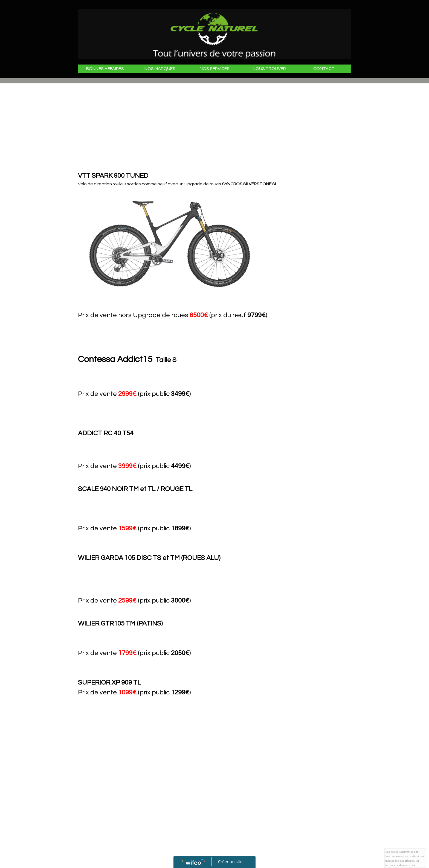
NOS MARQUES (160, 69)
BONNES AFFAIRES (105, 69)
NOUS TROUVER (269, 69)
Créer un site (230, 861)
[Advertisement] (185, 130)
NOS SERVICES (215, 69)
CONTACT (324, 69)
